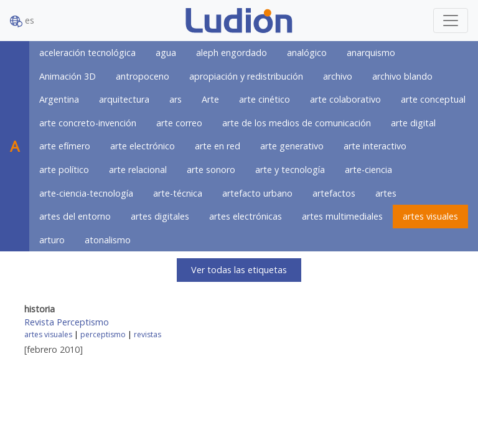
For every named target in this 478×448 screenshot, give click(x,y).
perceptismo (103, 334)
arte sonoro (211, 170)
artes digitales (160, 216)
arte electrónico (143, 146)
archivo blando (402, 76)
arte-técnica (178, 193)
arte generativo (292, 146)
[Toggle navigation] (451, 21)
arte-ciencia (368, 170)
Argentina (59, 99)
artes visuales (430, 216)
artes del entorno (75, 216)
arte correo (179, 123)
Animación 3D (68, 76)
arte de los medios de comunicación (297, 123)
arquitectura (124, 99)
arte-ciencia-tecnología (86, 193)
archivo (338, 76)
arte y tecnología (290, 170)
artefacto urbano (257, 193)
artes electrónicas (246, 216)
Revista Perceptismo (67, 322)
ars (176, 99)
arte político (64, 170)
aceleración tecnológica (87, 53)
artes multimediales (342, 216)
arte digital (413, 123)
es (22, 21)
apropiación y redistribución (246, 76)
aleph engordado (232, 53)
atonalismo (108, 240)
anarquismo (371, 53)
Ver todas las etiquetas (239, 270)
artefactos (334, 193)
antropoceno (143, 76)
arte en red (218, 146)
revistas (148, 334)
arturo (52, 240)
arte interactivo (375, 146)
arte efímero (65, 146)
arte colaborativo (345, 99)
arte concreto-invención (88, 123)
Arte (210, 99)
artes (386, 193)
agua (166, 53)
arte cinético (265, 99)
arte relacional (138, 170)
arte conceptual (433, 99)
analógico (307, 53)
